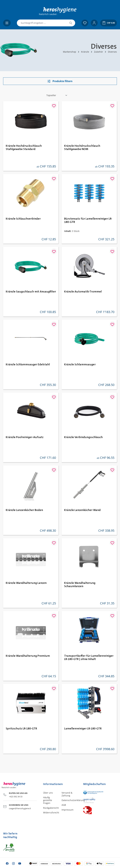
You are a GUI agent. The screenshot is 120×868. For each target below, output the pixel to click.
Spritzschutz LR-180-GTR (21, 729)
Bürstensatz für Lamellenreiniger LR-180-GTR (88, 220)
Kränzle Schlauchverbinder (23, 219)
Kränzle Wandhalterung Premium (28, 656)
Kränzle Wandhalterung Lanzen (26, 583)
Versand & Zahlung (67, 794)
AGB (64, 805)
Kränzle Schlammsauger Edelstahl (28, 365)
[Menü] (7, 23)
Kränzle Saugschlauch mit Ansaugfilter (31, 292)
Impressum (67, 810)
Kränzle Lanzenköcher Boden (24, 510)
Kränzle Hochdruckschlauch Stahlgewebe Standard (24, 148)
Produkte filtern (60, 81)
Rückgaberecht (51, 808)
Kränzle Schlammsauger (80, 365)
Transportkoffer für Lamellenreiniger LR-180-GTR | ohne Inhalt (89, 658)
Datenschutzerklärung (73, 800)
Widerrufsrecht (51, 813)
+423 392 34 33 (16, 797)
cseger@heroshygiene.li (20, 808)
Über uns (48, 793)
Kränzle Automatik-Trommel (83, 292)
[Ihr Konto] (94, 23)
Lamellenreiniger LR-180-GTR (83, 729)
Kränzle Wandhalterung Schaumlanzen (80, 585)
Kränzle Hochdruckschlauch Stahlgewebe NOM (82, 148)
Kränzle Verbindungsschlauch (83, 437)
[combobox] (42, 23)
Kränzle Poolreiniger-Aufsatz (25, 437)
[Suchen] (71, 23)
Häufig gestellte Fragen (48, 800)
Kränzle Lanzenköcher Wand (82, 510)
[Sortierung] (57, 95)
